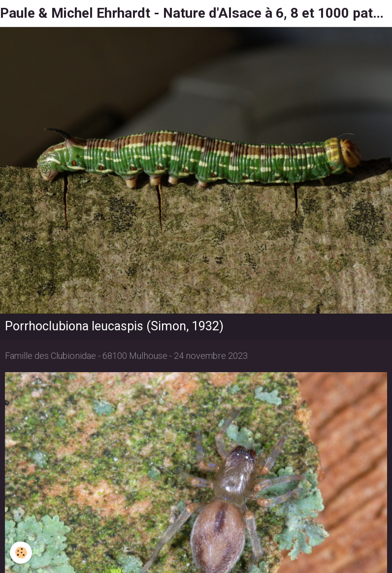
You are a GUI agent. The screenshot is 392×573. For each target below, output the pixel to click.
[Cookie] (21, 553)
